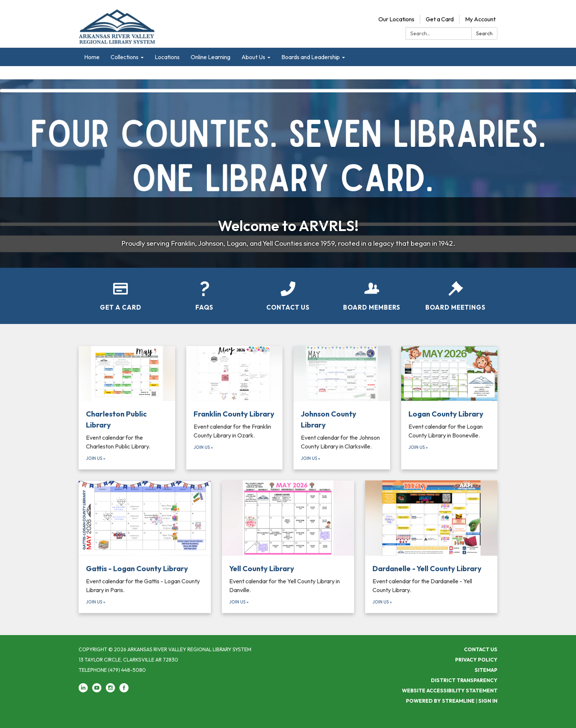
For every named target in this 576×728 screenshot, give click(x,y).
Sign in (488, 701)
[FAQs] (204, 291)
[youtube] (97, 691)
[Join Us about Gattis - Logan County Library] (145, 547)
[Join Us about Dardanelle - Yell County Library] (431, 547)
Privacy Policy (476, 660)
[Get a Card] (120, 291)
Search (484, 33)
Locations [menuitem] (167, 57)
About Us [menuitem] (253, 57)
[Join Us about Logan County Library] (449, 408)
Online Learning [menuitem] (210, 57)
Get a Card (440, 19)
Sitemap (486, 670)
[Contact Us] (288, 291)
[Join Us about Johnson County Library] (342, 408)
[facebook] (124, 691)
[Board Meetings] (456, 291)
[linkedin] (83, 691)
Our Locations (396, 19)
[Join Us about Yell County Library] (288, 547)
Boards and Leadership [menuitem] (311, 57)
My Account (480, 19)
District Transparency (464, 680)
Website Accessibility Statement (450, 691)
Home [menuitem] (92, 57)
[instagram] (110, 691)
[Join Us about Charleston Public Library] (127, 408)
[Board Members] (372, 291)
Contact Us (481, 649)
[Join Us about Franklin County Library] (235, 408)
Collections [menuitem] (125, 57)
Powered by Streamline (440, 701)
